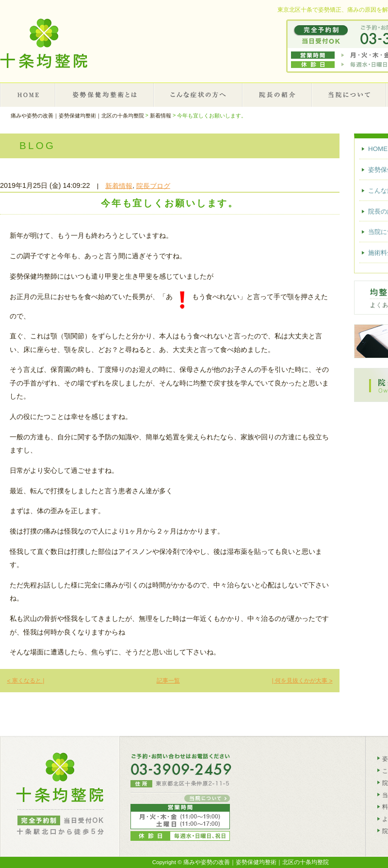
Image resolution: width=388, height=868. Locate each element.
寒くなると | (25, 681)
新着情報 (119, 186)
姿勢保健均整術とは (105, 95)
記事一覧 (168, 681)
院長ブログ (153, 186)
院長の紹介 (277, 95)
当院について (349, 95)
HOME (28, 95)
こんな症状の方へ (198, 95)
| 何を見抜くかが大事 (302, 681)
